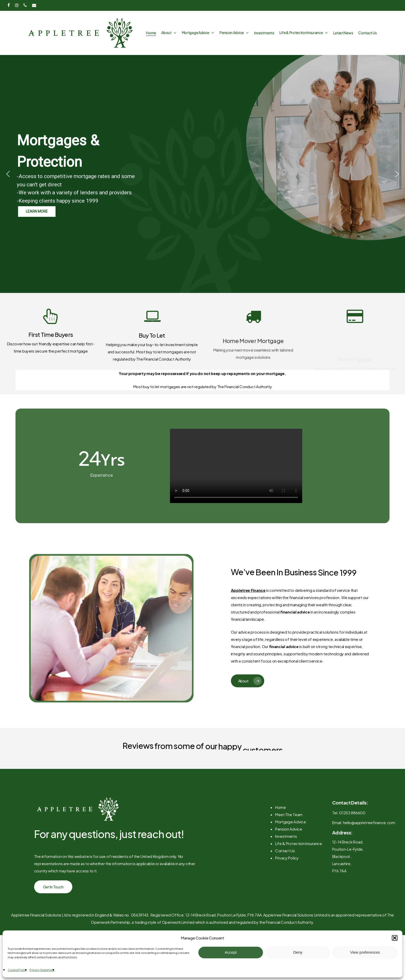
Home (281, 824)
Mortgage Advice (291, 839)
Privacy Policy (287, 875)
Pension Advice (289, 846)
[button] (395, 938)
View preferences (365, 952)
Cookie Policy (17, 970)
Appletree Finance (248, 590)
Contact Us (285, 868)
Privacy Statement (42, 970)
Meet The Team (289, 832)
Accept (231, 952)
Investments (286, 853)
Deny (298, 952)
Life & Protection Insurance (299, 861)
